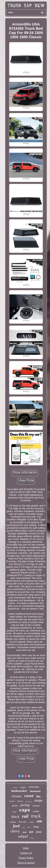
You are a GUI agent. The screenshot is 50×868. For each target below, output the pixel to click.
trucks (15, 787)
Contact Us (26, 853)
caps (25, 810)
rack (29, 827)
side (39, 821)
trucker (12, 801)
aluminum (35, 791)
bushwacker (19, 791)
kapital (20, 801)
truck (36, 816)
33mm (36, 827)
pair (31, 832)
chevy (15, 831)
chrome (16, 796)
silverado (34, 787)
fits (39, 796)
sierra (32, 838)
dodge (38, 801)
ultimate (36, 806)
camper (23, 787)
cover (29, 796)
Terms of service (26, 863)
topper (14, 812)
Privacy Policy (26, 858)
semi (24, 827)
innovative (29, 802)
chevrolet (22, 822)
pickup (25, 805)
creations (13, 822)
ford (16, 826)
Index (26, 848)
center (36, 811)
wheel (23, 836)
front (39, 832)
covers (32, 822)
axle (15, 806)
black (15, 817)
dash (25, 832)
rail (25, 816)
